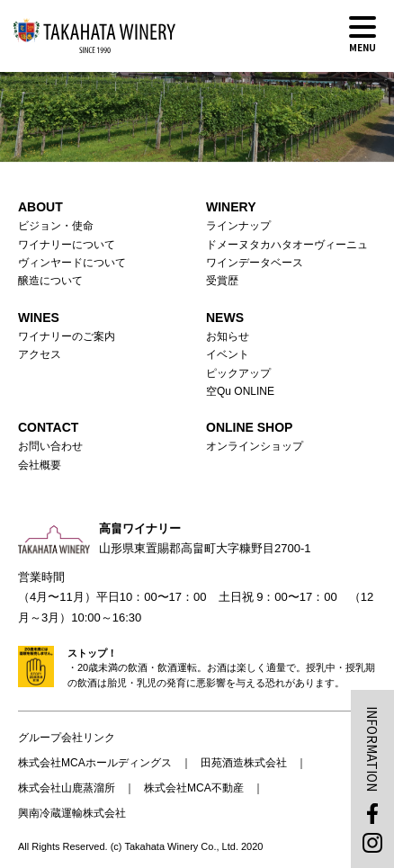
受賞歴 (222, 281)
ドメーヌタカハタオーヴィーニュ (287, 245)
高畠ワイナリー (94, 36)
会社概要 (40, 465)
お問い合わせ (50, 446)
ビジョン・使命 (56, 226)
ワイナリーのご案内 (67, 336)
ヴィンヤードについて (72, 263)
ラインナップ (238, 226)
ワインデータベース (255, 263)
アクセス (40, 354)
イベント (228, 354)
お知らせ (228, 336)
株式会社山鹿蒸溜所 (67, 788)
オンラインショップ (255, 446)
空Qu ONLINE (240, 391)
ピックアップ (238, 373)
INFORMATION (372, 749)
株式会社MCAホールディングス (95, 763)
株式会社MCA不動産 (194, 788)
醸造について (50, 281)
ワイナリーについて (67, 245)
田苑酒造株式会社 (244, 763)
